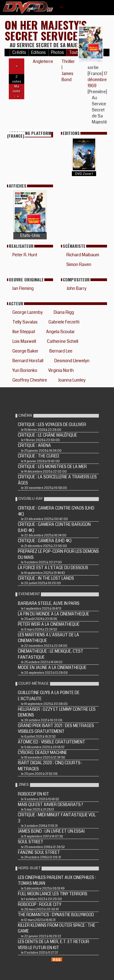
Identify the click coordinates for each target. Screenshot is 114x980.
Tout (73, 52)
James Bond (67, 77)
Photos (57, 52)
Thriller (68, 61)
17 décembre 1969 (97, 80)
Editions (39, 52)
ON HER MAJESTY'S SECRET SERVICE (46, 30)
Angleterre (43, 61)
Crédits (19, 52)
